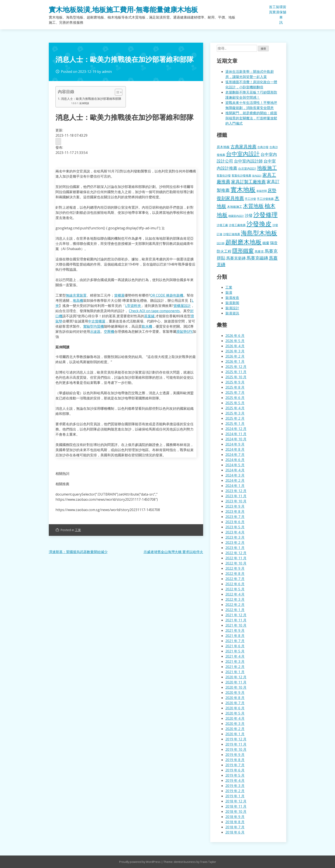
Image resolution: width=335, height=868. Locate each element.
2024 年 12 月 (236, 429)
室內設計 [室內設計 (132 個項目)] (257, 176)
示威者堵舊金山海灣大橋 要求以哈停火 (173, 552)
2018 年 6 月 (235, 832)
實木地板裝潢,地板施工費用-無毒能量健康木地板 (123, 9)
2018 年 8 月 (235, 822)
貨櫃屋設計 (182, 306)
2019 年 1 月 (235, 796)
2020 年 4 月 (235, 718)
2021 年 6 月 (235, 646)
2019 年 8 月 (235, 760)
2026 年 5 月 (235, 341)
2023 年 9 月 (235, 506)
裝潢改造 (232, 298)
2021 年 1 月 (235, 672)
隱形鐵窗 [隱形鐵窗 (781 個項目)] (243, 250)
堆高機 (78, 300)
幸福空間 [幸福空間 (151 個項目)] (262, 191)
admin (107, 72)
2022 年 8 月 (235, 574)
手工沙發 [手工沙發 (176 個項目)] (250, 199)
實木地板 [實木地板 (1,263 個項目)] (243, 189)
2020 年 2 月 (235, 729)
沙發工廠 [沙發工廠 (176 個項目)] (222, 225)
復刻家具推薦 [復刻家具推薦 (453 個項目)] (230, 198)
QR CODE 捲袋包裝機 (167, 295)
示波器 (95, 332)
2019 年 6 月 (235, 770)
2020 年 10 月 (236, 687)
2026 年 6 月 (235, 336)
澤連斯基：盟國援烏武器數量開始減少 (78, 552)
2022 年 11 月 (236, 558)
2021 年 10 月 (236, 625)
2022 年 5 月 (235, 589)
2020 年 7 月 (235, 703)
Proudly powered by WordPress (140, 862)
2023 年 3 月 (235, 537)
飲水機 (147, 326)
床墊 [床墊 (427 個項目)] (272, 190)
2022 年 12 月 (236, 553)
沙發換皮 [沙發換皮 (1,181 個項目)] (259, 224)
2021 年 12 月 (236, 615)
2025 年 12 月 (236, 367)
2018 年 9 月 (235, 817)
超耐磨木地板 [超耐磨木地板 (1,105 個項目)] (243, 242)
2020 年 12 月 (236, 677)
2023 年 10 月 (236, 501)
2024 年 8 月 (235, 449)
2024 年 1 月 (235, 486)
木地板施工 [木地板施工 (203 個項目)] (235, 207)
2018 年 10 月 (236, 812)
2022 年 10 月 (236, 563)
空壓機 (109, 332)
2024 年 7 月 (235, 455)
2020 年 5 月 (235, 713)
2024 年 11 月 (236, 434)
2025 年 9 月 (235, 382)
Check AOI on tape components (154, 311)
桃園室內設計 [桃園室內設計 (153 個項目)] (236, 216)
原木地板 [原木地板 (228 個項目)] (223, 147)
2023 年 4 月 (235, 532)
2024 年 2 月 (235, 480)
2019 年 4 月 (235, 780)
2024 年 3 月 (235, 475)
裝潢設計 (232, 308)
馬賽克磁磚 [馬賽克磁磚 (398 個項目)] (257, 258)
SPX (190, 332)
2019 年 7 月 (235, 765)
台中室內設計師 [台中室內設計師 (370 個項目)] (248, 161)
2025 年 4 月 (235, 408)
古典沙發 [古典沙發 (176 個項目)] (263, 147)
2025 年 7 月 (235, 393)
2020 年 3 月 (235, 724)
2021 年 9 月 (235, 630)
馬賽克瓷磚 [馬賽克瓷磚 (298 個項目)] (236, 258)
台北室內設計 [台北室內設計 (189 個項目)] (247, 168)
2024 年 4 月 (235, 470)
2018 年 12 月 (236, 801)
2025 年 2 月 (235, 418)
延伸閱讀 (84, 103)
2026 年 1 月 (235, 361)
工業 (274, 9)
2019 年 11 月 (236, 744)
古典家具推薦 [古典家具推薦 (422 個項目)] (243, 146)
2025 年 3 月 (235, 413)
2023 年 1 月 (235, 548)
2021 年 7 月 (235, 641)
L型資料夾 (133, 306)
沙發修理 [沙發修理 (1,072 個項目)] (265, 214)
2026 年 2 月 (235, 356)
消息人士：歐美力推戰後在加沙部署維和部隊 (91, 99)
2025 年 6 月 (235, 398)
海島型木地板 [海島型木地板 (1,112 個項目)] (259, 233)
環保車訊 (281, 15)
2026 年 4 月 (235, 346)
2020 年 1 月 (235, 734)
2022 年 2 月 (235, 605)
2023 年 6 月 (235, 522)
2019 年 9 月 (235, 755)
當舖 (284, 9)
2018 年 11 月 (236, 806)
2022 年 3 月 (235, 599)
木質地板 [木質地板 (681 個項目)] (253, 206)
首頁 (271, 9)
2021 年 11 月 (236, 620)
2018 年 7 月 (235, 827)
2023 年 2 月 (235, 543)
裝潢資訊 (232, 313)
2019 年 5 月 (235, 775)
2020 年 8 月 (235, 698)
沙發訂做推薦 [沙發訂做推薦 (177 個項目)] (232, 234)
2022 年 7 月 (235, 579)
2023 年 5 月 (235, 527)
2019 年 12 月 (236, 739)
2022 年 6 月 (235, 584)
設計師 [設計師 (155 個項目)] (221, 243)
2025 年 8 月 (235, 387)
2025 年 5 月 (235, 403)
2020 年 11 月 (236, 682)
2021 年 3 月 (235, 662)
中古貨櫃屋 (97, 321)
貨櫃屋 (119, 295)
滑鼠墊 (182, 332)
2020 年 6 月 (235, 708)
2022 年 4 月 (235, 594)
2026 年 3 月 (235, 351)
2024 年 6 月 (235, 460)
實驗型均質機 (93, 326)
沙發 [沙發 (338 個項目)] (249, 215)
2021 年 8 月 (235, 636)
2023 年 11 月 (236, 496)
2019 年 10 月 (236, 749)
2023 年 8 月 (235, 511)
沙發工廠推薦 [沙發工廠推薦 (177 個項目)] (237, 225)
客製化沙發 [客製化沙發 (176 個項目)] (224, 175)
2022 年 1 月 (235, 610)
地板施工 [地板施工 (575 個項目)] (267, 168)
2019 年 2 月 (235, 791)
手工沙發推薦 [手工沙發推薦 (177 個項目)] (265, 199)
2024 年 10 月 (236, 439)
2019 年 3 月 (235, 786)
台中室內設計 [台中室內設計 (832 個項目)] (243, 154)
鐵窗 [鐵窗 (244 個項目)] (266, 243)
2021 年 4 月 (235, 656)
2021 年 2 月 (235, 667)
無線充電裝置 (76, 295)
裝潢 (278, 9)
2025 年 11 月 (236, 372)
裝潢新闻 (232, 303)
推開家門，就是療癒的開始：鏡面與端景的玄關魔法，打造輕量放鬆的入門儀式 (251, 118)
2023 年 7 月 (235, 517)
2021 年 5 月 (235, 651)
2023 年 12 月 (236, 491)
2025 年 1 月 (235, 424)
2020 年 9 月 (235, 693)
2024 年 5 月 (235, 465)
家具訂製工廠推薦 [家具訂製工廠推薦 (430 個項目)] (248, 181)
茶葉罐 (149, 316)
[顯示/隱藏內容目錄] (116, 92)
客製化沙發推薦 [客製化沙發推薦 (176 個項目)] (241, 175)
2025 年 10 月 (236, 377)
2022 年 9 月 (235, 568)
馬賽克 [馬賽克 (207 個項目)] (259, 251)
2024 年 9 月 (235, 444)
